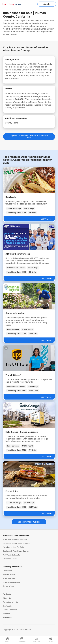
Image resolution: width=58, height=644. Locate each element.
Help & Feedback (10, 610)
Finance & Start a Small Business (17, 543)
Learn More (46, 219)
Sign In (47, 4)
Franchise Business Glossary (15, 539)
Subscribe (7, 618)
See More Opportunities (29, 522)
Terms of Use (9, 586)
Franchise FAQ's (10, 559)
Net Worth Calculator (12, 555)
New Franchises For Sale (13, 547)
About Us (7, 598)
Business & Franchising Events (16, 551)
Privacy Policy (9, 574)
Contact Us (8, 606)
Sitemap (6, 614)
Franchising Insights (12, 582)
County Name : (12, 123)
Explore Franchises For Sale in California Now (29, 137)
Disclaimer (8, 571)
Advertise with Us (11, 602)
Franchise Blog (9, 578)
